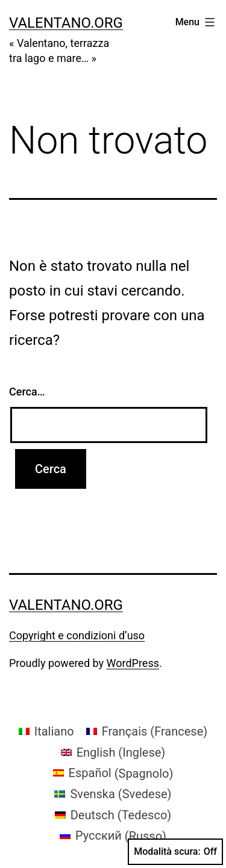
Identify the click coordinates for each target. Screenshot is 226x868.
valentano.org (66, 23)
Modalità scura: (175, 852)
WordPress (133, 663)
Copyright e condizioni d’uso (77, 635)
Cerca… (27, 392)
